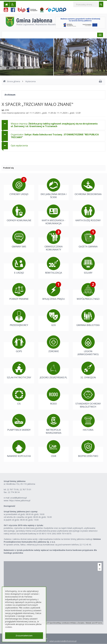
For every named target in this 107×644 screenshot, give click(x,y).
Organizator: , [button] (55, 136)
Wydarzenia (30, 81)
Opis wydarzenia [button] (19, 146)
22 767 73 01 (25, 489)
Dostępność (9, 506)
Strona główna (12, 81)
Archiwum (10, 95)
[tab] (53, 125)
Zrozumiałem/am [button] (24, 636)
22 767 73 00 (13, 489)
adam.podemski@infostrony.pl (63, 641)
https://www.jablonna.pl (20, 500)
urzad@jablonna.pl (18, 498)
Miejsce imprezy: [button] (54, 125)
